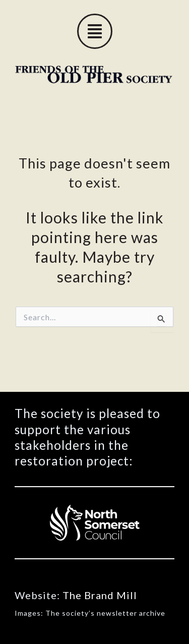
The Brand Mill (100, 595)
